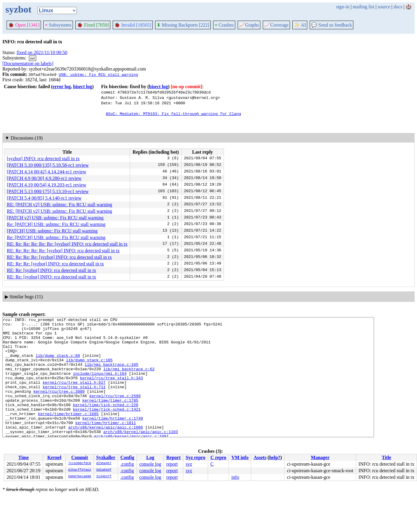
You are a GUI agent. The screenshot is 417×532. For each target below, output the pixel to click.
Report (173, 457)
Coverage (276, 25)
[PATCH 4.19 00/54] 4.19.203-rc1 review (47, 185)
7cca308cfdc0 (80, 464)
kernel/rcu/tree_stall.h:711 (74, 401)
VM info (240, 457)
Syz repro (195, 457)
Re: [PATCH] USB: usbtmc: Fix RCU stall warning (56, 224)
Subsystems (58, 25)
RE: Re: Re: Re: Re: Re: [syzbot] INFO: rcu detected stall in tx (67, 244)
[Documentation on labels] (28, 64)
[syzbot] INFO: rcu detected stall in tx (43, 159)
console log (150, 464)
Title (387, 457)
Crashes (224, 25)
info (235, 477)
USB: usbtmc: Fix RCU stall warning (98, 74)
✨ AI (300, 25)
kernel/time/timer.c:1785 (110, 417)
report (172, 464)
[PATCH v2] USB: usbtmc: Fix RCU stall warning (55, 218)
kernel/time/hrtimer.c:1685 (68, 433)
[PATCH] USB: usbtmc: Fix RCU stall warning (52, 231)
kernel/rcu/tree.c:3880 (59, 406)
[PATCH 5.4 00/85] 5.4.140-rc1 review (44, 198)
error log (62, 87)
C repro (218, 457)
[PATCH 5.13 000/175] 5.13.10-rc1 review (48, 191)
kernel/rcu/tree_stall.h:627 (74, 396)
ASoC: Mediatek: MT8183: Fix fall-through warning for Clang (173, 114)
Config (127, 457)
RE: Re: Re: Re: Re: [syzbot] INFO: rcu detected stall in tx (63, 251)
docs (398, 7)
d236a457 (104, 464)
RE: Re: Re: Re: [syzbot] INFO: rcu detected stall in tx (59, 257)
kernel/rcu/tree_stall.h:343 (111, 390)
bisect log (83, 87)
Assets (260, 457)
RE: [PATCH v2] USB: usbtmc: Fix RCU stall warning (59, 205)
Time (23, 457)
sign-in (343, 7)
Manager (320, 457)
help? (275, 457)
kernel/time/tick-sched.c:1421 (107, 428)
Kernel (54, 457)
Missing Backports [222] (183, 25)
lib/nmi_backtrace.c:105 (111, 374)
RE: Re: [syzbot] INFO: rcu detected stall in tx (52, 270)
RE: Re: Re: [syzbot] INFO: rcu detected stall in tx (55, 264)
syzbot (18, 9)
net (33, 58)
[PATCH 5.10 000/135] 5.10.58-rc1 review (48, 165)
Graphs (249, 25)
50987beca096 (80, 477)
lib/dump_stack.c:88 (58, 363)
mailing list (363, 7)
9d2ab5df (104, 470)
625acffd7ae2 (80, 470)
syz (189, 464)
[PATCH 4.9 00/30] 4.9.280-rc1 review (44, 178)
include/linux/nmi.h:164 (100, 385)
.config (127, 464)
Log (150, 457)
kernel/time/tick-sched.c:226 (106, 423)
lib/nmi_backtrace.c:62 (129, 380)
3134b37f (104, 477)
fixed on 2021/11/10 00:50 (42, 52)
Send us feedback (332, 25)
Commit (80, 457)
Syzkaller (106, 457)
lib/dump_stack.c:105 (89, 369)
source (384, 7)
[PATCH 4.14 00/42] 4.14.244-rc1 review (47, 172)
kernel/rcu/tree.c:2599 (115, 412)
